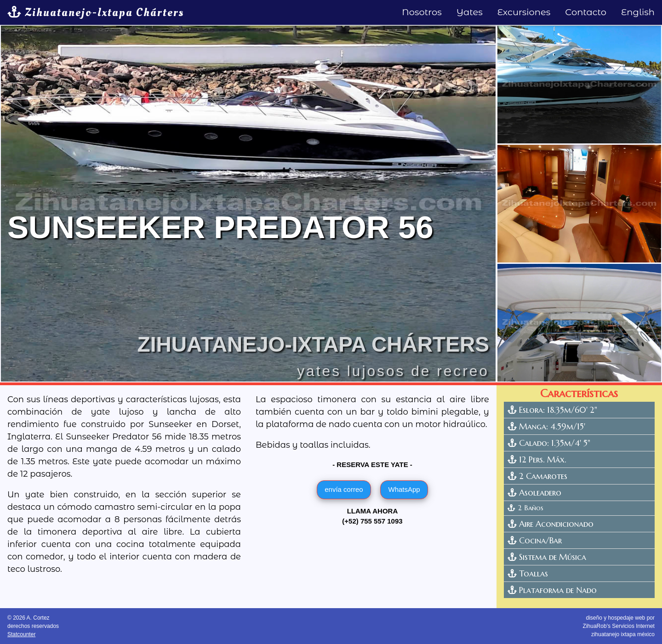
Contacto (586, 12)
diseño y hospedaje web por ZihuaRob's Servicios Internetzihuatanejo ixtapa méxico (619, 626)
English (638, 12)
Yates (470, 12)
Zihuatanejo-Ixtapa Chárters (96, 12)
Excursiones (524, 12)
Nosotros (422, 12)
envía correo (344, 489)
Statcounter (21, 634)
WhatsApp (404, 489)
